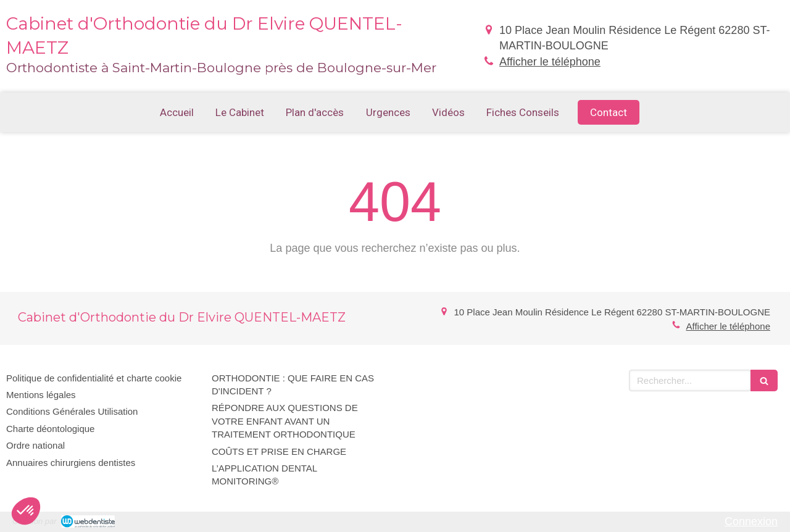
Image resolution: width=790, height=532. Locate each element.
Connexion (751, 522)
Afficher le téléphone (550, 62)
